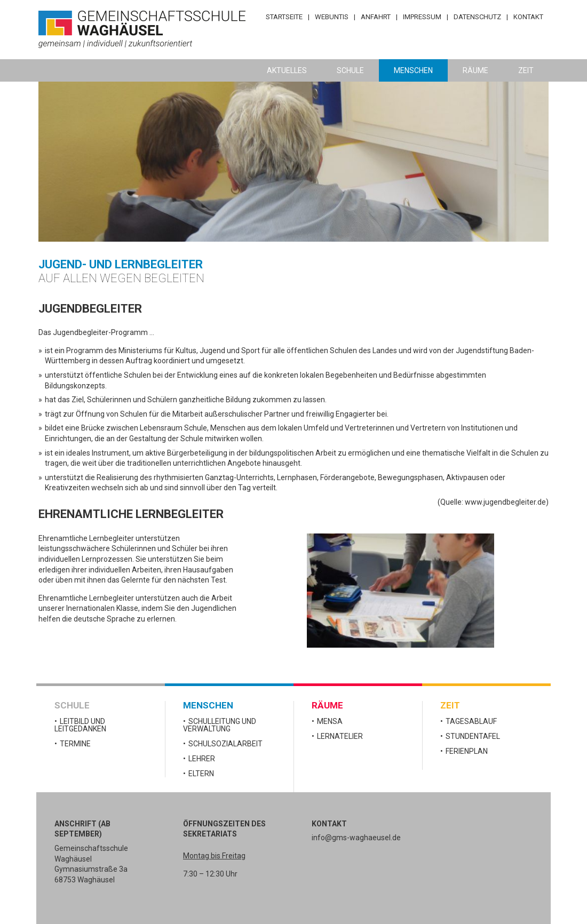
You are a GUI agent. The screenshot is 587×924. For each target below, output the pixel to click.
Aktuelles (287, 70)
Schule (350, 70)
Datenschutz (477, 17)
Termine (75, 744)
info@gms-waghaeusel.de (356, 838)
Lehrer (202, 759)
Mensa (330, 721)
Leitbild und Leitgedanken (80, 725)
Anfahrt (376, 17)
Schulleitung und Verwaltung (220, 725)
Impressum (422, 17)
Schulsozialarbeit (225, 744)
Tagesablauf (471, 721)
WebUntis (332, 17)
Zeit (526, 70)
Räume (475, 70)
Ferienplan (467, 751)
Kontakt (528, 17)
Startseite (284, 17)
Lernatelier (340, 736)
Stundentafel (473, 736)
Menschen (413, 70)
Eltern (201, 774)
